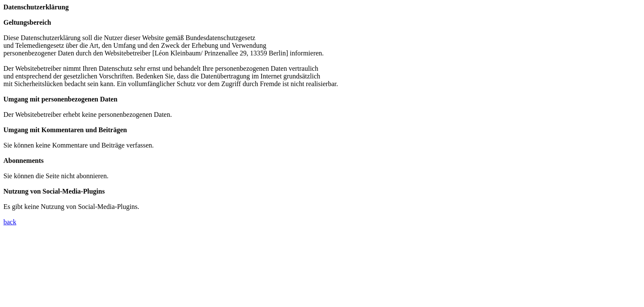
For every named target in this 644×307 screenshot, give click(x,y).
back (10, 222)
